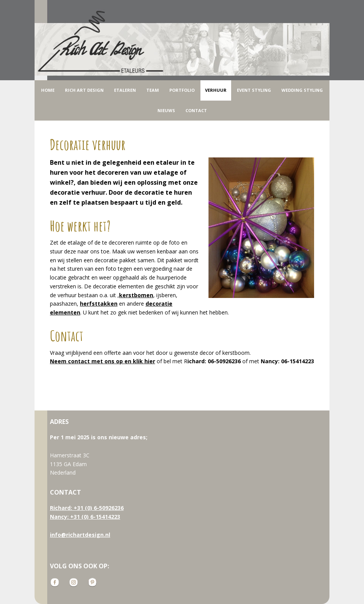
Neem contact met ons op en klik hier (103, 361)
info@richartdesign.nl (80, 535)
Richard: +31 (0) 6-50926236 (87, 508)
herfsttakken (99, 304)
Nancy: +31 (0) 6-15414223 (85, 517)
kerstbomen (136, 295)
